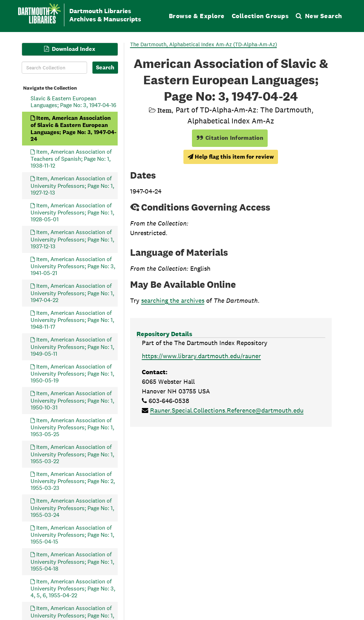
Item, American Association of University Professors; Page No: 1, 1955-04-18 (72, 561)
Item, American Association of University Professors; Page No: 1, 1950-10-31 (72, 400)
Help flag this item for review (231, 157)
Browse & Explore (197, 16)
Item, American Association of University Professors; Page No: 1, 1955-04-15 (72, 534)
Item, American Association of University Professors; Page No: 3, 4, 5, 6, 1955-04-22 (73, 588)
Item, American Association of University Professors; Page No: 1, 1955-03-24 (72, 508)
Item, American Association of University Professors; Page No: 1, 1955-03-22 (72, 454)
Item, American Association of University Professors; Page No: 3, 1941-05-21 (73, 266)
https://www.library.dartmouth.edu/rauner (201, 356)
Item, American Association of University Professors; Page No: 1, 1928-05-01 (72, 212)
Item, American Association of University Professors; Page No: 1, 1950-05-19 (72, 373)
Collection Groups (260, 16)
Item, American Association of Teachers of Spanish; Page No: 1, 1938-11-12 (71, 158)
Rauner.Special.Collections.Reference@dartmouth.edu (227, 410)
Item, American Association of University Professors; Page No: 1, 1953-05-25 (72, 427)
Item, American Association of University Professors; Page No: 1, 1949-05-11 (72, 347)
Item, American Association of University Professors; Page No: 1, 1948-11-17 (72, 320)
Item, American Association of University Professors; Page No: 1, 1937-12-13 (72, 239)
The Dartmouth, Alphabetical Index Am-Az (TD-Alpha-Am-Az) (204, 44)
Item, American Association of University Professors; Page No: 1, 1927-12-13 (72, 186)
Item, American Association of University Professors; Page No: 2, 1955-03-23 (73, 481)
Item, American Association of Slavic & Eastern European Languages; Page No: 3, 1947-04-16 (73, 98)
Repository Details (164, 334)
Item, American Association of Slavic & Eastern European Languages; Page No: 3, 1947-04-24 (73, 128)
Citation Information (230, 138)
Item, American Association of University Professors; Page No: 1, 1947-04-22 (72, 293)
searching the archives (173, 300)
